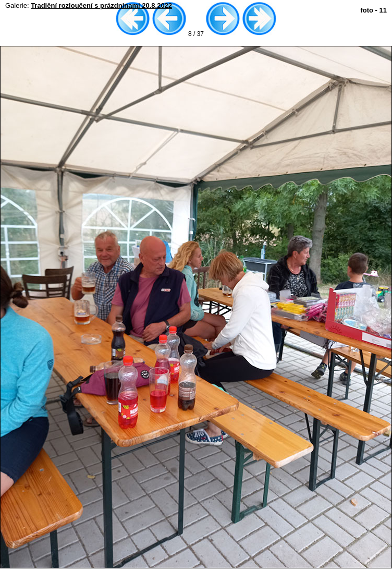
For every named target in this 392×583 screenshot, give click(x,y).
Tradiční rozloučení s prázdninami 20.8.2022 (101, 5)
